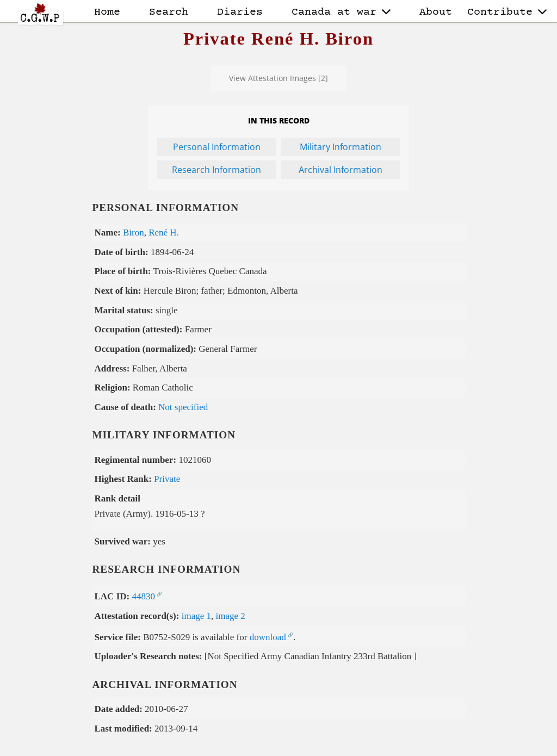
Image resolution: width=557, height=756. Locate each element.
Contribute (507, 12)
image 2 (231, 616)
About (436, 12)
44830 (143, 596)
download (268, 637)
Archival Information (341, 170)
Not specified (183, 407)
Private (167, 479)
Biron (134, 233)
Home (107, 12)
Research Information (216, 170)
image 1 (196, 616)
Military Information (341, 147)
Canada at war (341, 12)
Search (169, 12)
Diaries (240, 12)
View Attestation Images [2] (278, 78)
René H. (164, 233)
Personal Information (217, 147)
